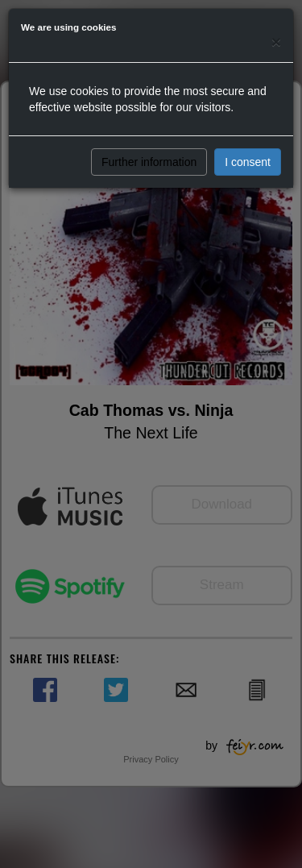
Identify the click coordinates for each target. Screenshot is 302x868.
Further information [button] (149, 162)
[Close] (276, 42)
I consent (248, 162)
